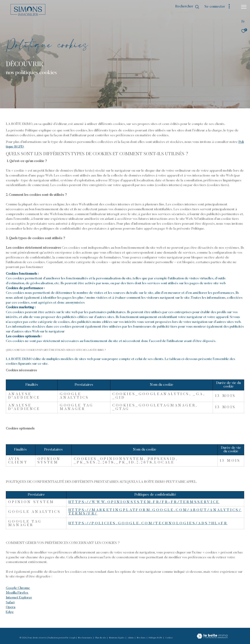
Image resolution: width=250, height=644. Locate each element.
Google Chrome (18, 588)
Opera (11, 607)
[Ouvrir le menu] (244, 7)
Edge (10, 612)
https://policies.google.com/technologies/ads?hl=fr (148, 524)
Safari (10, 603)
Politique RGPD (155, 638)
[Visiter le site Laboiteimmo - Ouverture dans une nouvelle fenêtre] (212, 637)
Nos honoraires (85, 638)
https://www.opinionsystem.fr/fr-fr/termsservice (144, 502)
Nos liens (141, 638)
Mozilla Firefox (17, 593)
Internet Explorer (19, 598)
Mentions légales (117, 638)
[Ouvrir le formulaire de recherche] (187, 7)
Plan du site (101, 638)
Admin (131, 638)
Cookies (169, 638)
